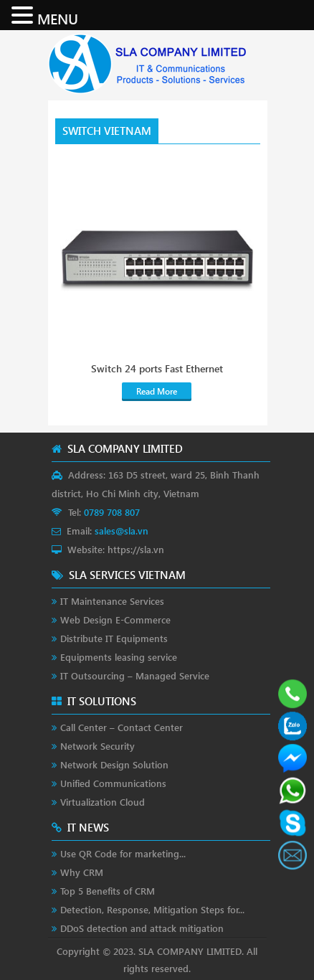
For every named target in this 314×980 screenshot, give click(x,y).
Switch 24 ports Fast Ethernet (157, 369)
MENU (58, 18)
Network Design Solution (114, 764)
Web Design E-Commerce (115, 619)
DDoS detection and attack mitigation (142, 928)
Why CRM (82, 872)
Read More (157, 391)
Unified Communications (113, 783)
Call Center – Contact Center (122, 727)
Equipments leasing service (119, 657)
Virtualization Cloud (103, 802)
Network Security (97, 746)
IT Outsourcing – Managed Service (135, 675)
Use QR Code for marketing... (123, 853)
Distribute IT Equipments (114, 638)
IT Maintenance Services (112, 601)
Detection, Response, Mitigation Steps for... (152, 909)
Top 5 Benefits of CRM (108, 891)
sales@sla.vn (122, 531)
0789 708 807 (112, 512)
